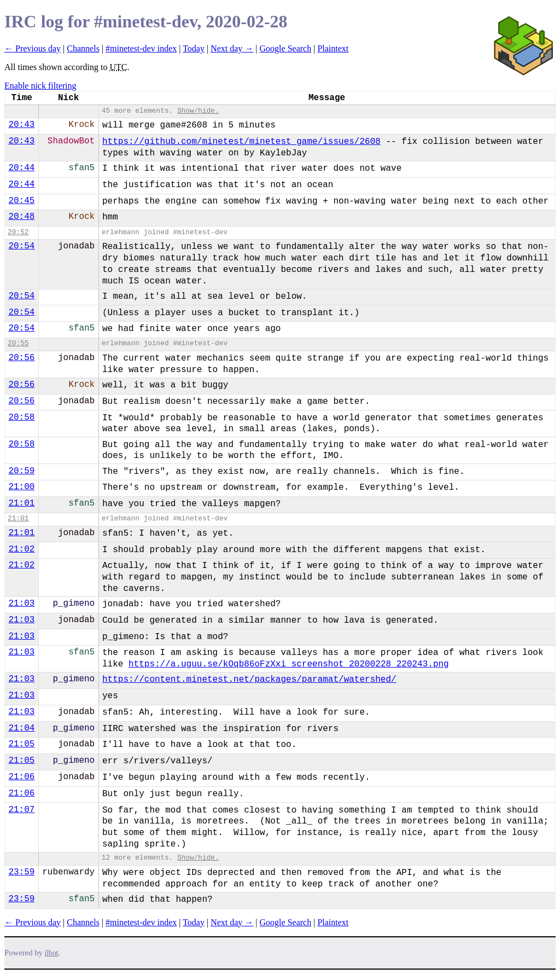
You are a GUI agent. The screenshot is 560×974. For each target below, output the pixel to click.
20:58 (21, 418)
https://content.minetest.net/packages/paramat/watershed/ (249, 680)
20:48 (21, 217)
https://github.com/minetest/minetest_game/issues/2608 (241, 142)
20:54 (21, 246)
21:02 (21, 549)
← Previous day (33, 48)
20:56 (21, 358)
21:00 (21, 487)
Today (194, 48)
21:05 (21, 744)
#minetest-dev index (141, 48)
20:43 (21, 125)
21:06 (21, 777)
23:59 (21, 872)
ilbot (52, 953)
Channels (83, 48)
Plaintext (333, 48)
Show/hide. (198, 111)
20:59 (21, 471)
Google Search (286, 48)
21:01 (21, 503)
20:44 (21, 168)
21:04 (21, 728)
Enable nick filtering (40, 86)
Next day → (232, 48)
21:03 (21, 604)
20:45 (21, 201)
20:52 (18, 232)
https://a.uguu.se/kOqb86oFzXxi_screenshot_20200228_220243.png (289, 664)
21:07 (21, 810)
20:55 (18, 343)
